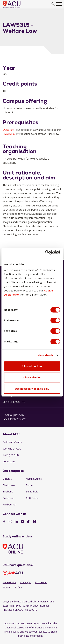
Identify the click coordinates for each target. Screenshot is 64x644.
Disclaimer (41, 582)
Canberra (8, 498)
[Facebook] (4, 522)
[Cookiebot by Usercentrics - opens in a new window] (46, 252)
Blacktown (9, 485)
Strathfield (32, 491)
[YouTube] (22, 522)
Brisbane (8, 491)
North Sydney (34, 479)
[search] (53, 4)
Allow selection (32, 377)
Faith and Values (12, 442)
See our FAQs (11, 402)
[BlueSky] (34, 522)
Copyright (25, 582)
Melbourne (9, 504)
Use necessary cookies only (32, 389)
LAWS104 (9, 130)
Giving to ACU (11, 455)
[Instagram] (10, 522)
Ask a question (14, 415)
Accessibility (9, 582)
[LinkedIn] (16, 522)
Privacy (6, 587)
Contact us (9, 461)
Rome (29, 485)
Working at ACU (12, 448)
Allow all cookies (32, 366)
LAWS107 (10, 134)
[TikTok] (28, 522)
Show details (46, 355)
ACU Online (32, 498)
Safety (18, 587)
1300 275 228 (18, 419)
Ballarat (7, 479)
